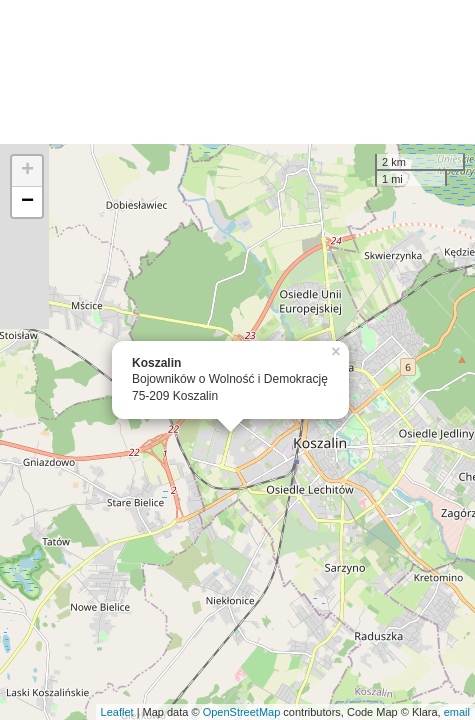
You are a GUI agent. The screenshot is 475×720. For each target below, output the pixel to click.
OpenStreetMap (242, 712)
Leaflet (117, 712)
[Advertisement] (237, 72)
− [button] (27, 202)
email (457, 712)
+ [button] (27, 171)
